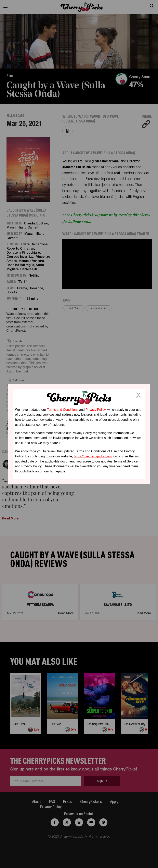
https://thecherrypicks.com (93, 456)
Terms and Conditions (63, 409)
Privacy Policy (95, 409)
